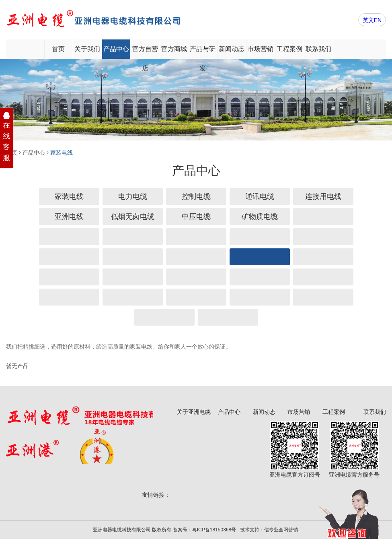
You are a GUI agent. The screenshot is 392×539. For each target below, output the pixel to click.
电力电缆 (133, 196)
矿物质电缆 (260, 217)
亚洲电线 (69, 217)
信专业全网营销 (281, 530)
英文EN (372, 20)
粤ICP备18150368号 (214, 530)
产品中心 (116, 49)
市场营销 (261, 49)
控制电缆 (196, 196)
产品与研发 (203, 52)
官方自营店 (145, 52)
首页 (58, 49)
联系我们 (318, 49)
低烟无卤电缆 (133, 217)
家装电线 (62, 153)
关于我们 (87, 49)
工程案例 (289, 49)
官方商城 (174, 49)
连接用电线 (323, 196)
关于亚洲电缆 (194, 412)
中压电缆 (196, 217)
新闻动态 (232, 49)
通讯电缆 (260, 196)
